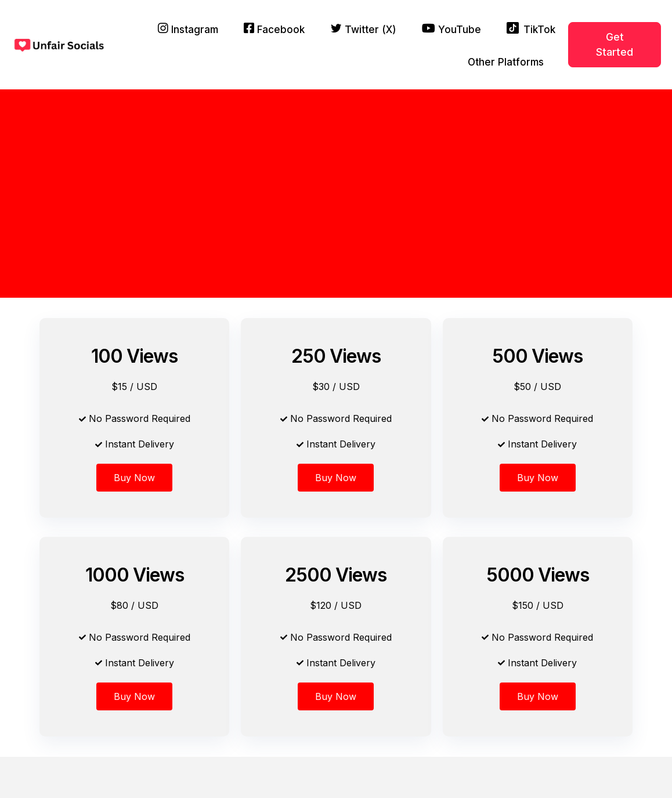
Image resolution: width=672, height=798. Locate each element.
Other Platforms (506, 62)
